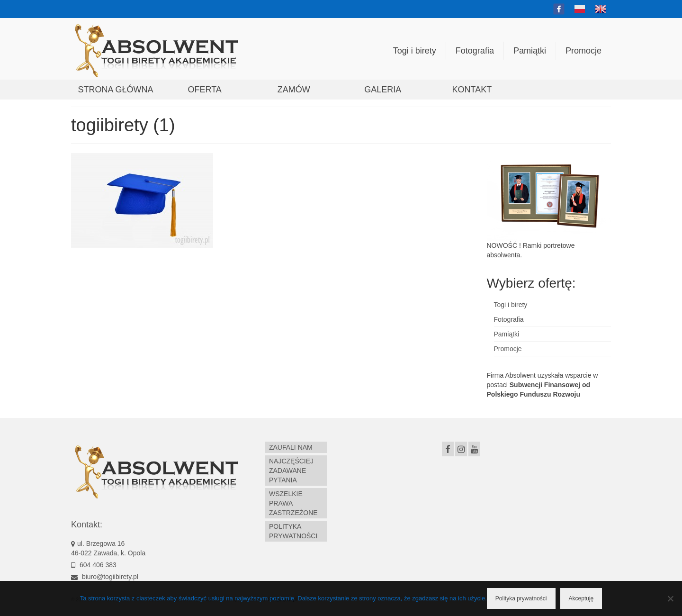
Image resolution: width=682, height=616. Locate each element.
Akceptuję (581, 598)
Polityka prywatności (521, 598)
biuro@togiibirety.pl (105, 577)
